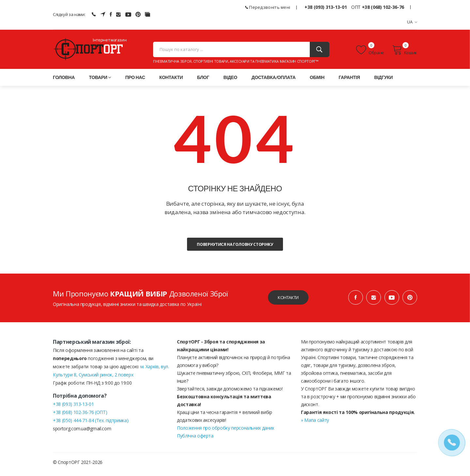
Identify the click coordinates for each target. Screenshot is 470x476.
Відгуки (383, 81)
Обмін (317, 81)
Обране (370, 52)
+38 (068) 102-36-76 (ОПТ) (80, 416)
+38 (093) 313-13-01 (326, 7)
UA (412, 22)
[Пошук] (320, 51)
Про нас (135, 81)
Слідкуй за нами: (69, 14)
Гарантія (349, 81)
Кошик (405, 52)
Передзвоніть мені (268, 7)
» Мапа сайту (315, 424)
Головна (64, 81)
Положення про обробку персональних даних (226, 432)
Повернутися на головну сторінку (235, 248)
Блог (203, 81)
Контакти (171, 81)
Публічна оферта (195, 440)
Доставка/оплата (274, 81)
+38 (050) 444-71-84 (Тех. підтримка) (91, 424)
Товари (100, 81)
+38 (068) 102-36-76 (383, 7)
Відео (230, 81)
